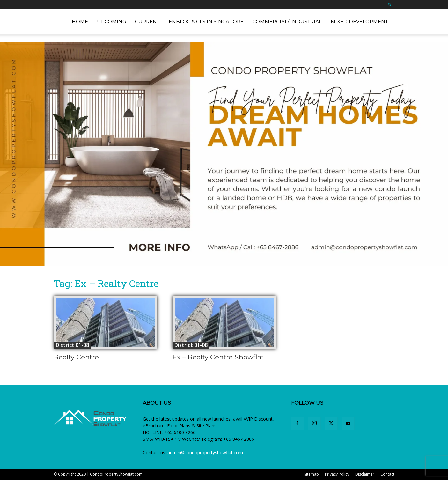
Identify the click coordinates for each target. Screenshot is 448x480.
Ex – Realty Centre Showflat (218, 357)
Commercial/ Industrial (287, 22)
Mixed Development (359, 22)
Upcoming (111, 22)
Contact (387, 474)
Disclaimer (365, 474)
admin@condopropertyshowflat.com (205, 452)
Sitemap (312, 474)
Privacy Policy (337, 474)
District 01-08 (72, 345)
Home (80, 22)
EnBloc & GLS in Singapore (206, 22)
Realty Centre (76, 357)
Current (147, 22)
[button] (390, 4)
